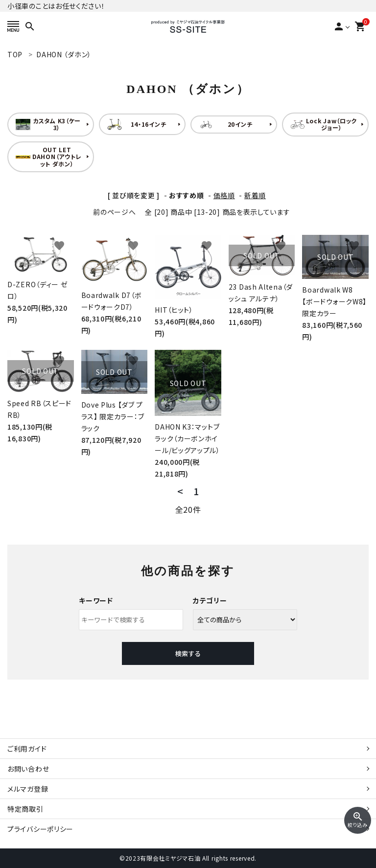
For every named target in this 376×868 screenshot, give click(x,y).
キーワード (96, 600)
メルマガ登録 (28, 789)
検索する (188, 653)
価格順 (224, 195)
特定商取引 (25, 809)
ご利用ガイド (27, 749)
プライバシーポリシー (40, 829)
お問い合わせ (28, 769)
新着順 (255, 195)
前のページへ (114, 212)
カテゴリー (210, 600)
